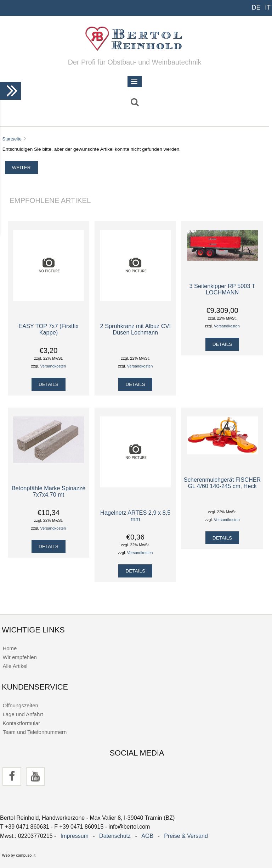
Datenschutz (115, 836)
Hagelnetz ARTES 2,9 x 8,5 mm (135, 516)
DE (256, 7)
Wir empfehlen (19, 657)
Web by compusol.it (19, 855)
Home (10, 648)
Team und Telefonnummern (35, 732)
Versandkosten (53, 366)
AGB (147, 836)
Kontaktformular (21, 723)
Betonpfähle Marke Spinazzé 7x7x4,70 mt (49, 491)
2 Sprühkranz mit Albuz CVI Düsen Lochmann (135, 329)
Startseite (12, 139)
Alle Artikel (15, 666)
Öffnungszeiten (20, 705)
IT (268, 7)
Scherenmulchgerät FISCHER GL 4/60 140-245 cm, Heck (222, 483)
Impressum (75, 836)
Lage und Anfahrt (23, 714)
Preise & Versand (186, 836)
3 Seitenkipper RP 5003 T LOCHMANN (222, 289)
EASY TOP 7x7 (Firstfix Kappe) (48, 329)
